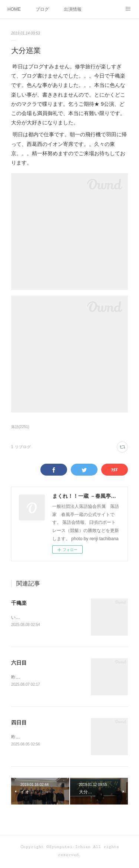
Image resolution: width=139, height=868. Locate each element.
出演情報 (73, 9)
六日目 (19, 663)
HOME (14, 9)
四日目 (19, 724)
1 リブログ (21, 447)
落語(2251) (20, 427)
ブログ (42, 9)
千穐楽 (19, 603)
